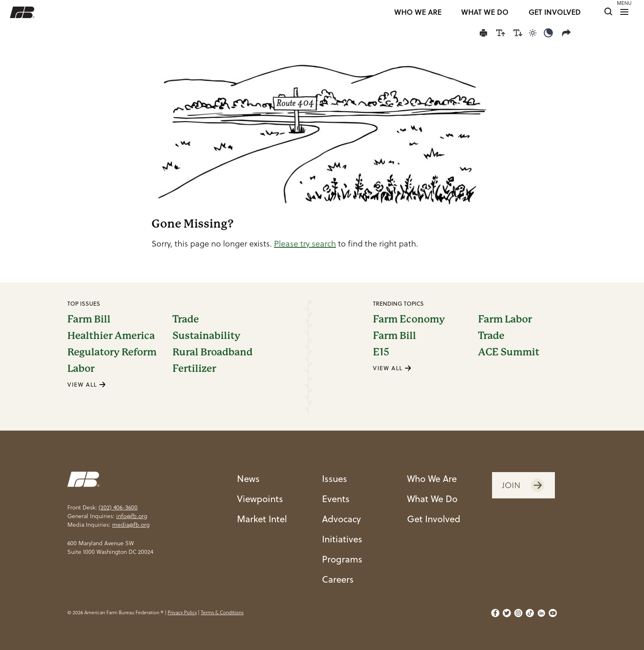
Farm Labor (505, 319)
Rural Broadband (213, 352)
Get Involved (434, 519)
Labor (81, 369)
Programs (342, 559)
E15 (381, 352)
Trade (186, 319)
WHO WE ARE (418, 12)
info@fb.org (132, 516)
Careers (338, 579)
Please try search (305, 244)
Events (336, 498)
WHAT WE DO (485, 12)
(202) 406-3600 (118, 507)
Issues (335, 478)
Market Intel (262, 519)
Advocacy (342, 519)
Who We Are (432, 478)
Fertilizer (194, 369)
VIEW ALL (87, 384)
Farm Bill (89, 319)
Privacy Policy (182, 612)
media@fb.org (131, 525)
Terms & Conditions (222, 612)
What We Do (432, 498)
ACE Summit (509, 352)
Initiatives (342, 539)
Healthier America (111, 336)
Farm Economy (409, 319)
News (248, 478)
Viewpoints (260, 498)
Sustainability (206, 336)
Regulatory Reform (112, 352)
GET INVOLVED (555, 12)
